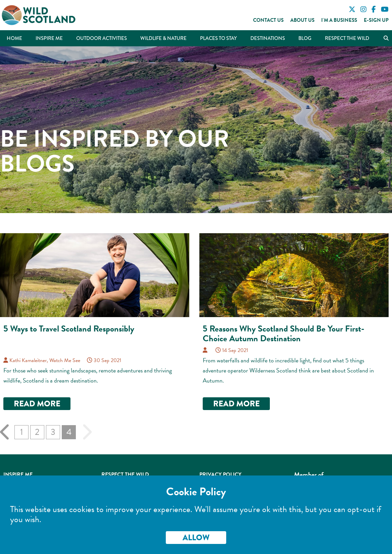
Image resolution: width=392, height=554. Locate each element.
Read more (37, 404)
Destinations (268, 38)
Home (14, 38)
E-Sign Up (376, 20)
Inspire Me (49, 38)
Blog (305, 38)
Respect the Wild (347, 38)
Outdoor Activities (102, 38)
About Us (302, 20)
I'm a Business (339, 20)
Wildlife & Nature (163, 38)
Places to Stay (218, 38)
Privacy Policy (220, 474)
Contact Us (268, 20)
